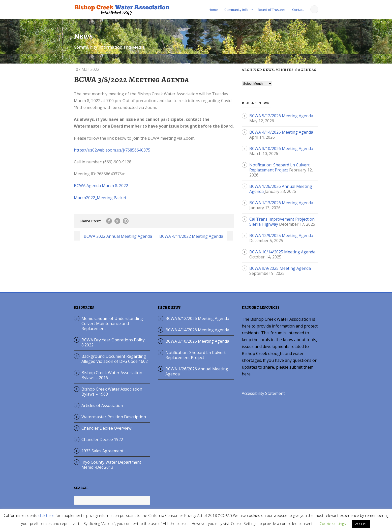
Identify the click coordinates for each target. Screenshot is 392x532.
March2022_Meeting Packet (100, 198)
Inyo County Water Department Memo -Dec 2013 (111, 465)
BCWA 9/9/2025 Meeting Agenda (280, 268)
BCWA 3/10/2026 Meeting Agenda (281, 149)
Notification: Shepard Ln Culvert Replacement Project (279, 167)
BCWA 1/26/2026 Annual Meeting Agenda (197, 371)
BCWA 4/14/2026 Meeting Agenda (281, 132)
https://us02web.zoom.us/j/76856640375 (112, 150)
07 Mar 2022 (88, 69)
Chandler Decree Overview (106, 428)
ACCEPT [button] (361, 524)
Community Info (236, 10)
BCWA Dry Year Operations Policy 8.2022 (113, 342)
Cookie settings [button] (333, 523)
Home (213, 10)
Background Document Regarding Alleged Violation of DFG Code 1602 (115, 359)
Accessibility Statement (263, 393)
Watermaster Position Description (114, 417)
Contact (298, 10)
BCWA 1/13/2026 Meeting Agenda (281, 203)
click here (46, 515)
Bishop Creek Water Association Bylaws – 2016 (112, 375)
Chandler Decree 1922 (102, 439)
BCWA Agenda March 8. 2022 (101, 186)
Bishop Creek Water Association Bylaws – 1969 (112, 392)
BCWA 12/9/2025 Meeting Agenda (281, 235)
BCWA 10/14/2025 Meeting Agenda (282, 252)
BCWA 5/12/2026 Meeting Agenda (281, 116)
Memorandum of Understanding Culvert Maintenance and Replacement (112, 323)
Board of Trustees (272, 10)
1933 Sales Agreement (102, 451)
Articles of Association (102, 405)
